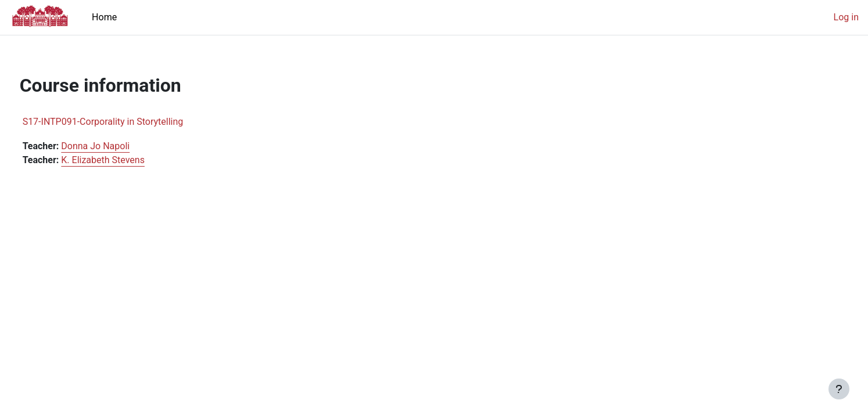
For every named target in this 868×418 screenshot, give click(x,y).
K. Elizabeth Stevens (125, 160)
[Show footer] (839, 389)
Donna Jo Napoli (117, 146)
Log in (846, 17)
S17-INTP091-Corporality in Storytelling (125, 122)
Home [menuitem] (104, 17)
